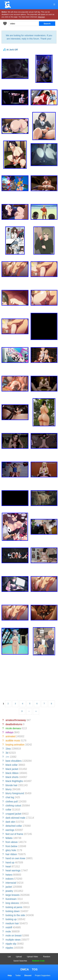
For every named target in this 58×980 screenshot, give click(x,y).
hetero (9, 875)
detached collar (14, 826)
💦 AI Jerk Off (10, 50)
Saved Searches (20, 961)
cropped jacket (13, 814)
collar (8, 810)
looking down (13, 911)
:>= (7, 757)
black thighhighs (14, 781)
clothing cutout (13, 806)
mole (8, 931)
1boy (8, 749)
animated (11, 736)
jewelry (9, 891)
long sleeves (12, 903)
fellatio (9, 838)
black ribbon (12, 773)
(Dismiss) (41, 17)
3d (7, 753)
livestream (11, 899)
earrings (10, 830)
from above (12, 842)
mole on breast (14, 936)
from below (11, 846)
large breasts (13, 895)
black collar (12, 765)
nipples (9, 948)
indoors (10, 879)
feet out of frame (14, 834)
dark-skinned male (15, 818)
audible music (13, 741)
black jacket (12, 769)
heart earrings (13, 871)
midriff (9, 927)
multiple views (13, 940)
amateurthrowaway (16, 720)
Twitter (18, 976)
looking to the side (15, 915)
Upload (19, 957)
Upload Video (32, 957)
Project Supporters (43, 976)
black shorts (12, 777)
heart (8, 867)
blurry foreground (15, 793)
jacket (9, 887)
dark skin (10, 822)
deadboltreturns (14, 724)
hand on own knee (15, 858)
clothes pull (12, 802)
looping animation (15, 745)
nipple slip (11, 944)
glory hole (11, 850)
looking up (11, 919)
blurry (9, 789)
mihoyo (9, 732)
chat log (10, 797)
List (9, 957)
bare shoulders (14, 761)
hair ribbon (11, 854)
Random (47, 957)
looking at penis (14, 907)
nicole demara (13, 728)
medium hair (12, 923)
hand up (10, 862)
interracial (11, 883)
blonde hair (12, 785)
